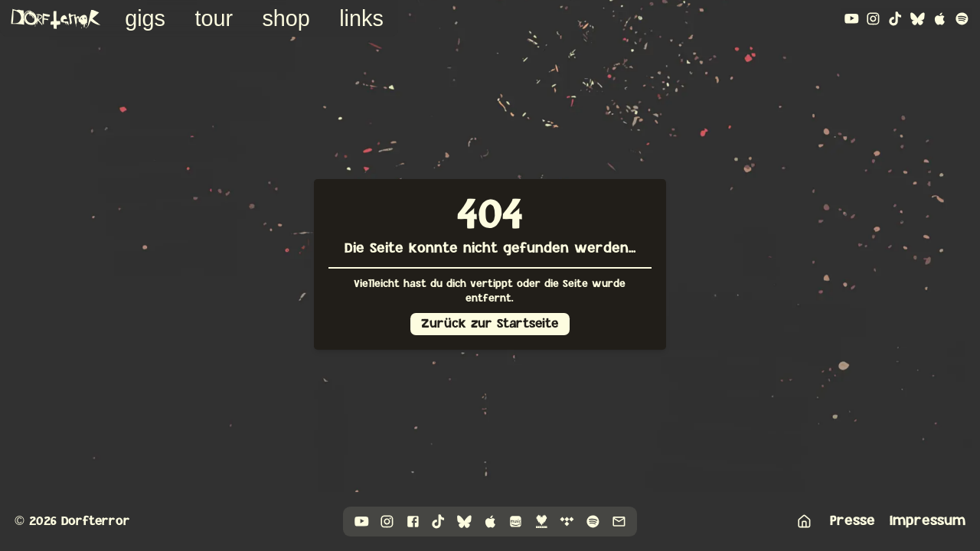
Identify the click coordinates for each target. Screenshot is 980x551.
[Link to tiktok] (895, 19)
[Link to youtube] (852, 19)
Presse (853, 521)
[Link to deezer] (542, 522)
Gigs (145, 18)
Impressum (928, 521)
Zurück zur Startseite (490, 324)
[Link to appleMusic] (940, 19)
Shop (286, 18)
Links (361, 18)
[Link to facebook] (413, 522)
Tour (214, 18)
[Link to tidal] (567, 522)
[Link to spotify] (962, 19)
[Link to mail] (619, 522)
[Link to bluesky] (918, 19)
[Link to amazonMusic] (516, 522)
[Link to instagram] (873, 19)
